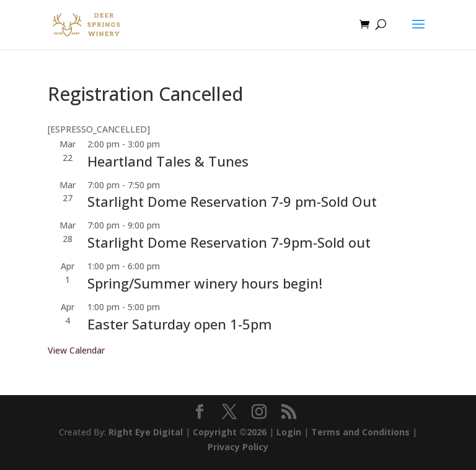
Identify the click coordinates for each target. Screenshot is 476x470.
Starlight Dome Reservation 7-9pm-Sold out (229, 242)
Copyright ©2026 (230, 432)
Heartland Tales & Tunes (168, 161)
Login (289, 432)
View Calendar (76, 350)
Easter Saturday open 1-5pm (180, 324)
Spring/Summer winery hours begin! (205, 283)
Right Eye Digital (146, 432)
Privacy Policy (238, 447)
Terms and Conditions (360, 432)
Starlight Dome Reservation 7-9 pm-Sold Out (232, 201)
